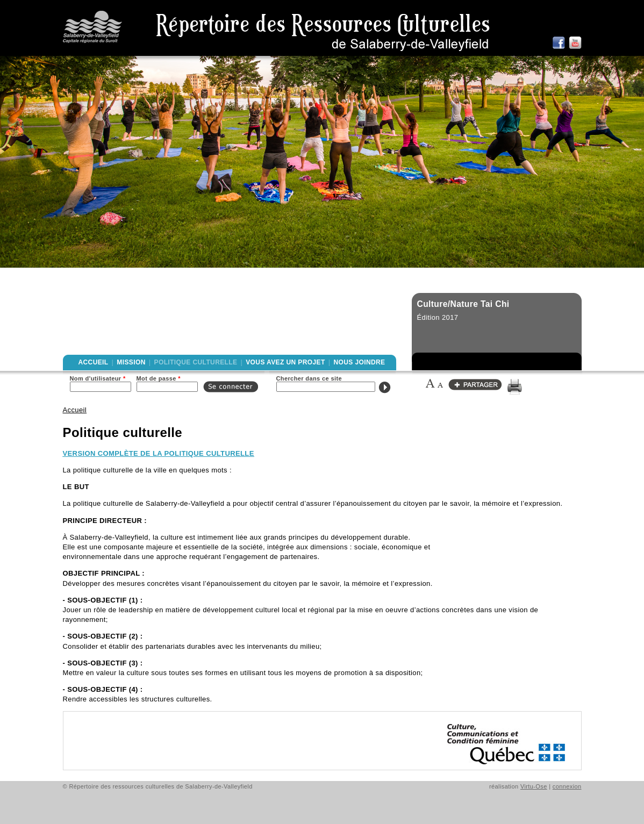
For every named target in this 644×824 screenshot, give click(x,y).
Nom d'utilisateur (98, 378)
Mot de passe (159, 378)
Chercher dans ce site (309, 378)
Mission (131, 362)
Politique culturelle (196, 362)
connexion (567, 786)
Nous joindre (359, 362)
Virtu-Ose (534, 786)
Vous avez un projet (285, 362)
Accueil (94, 362)
